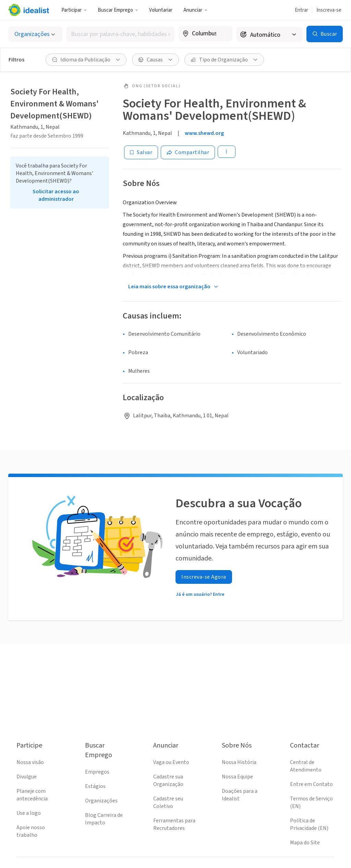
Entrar (301, 10)
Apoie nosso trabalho (31, 831)
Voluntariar (161, 10)
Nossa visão (30, 762)
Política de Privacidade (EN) (309, 824)
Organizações (101, 801)
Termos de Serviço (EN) (311, 802)
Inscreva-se (329, 10)
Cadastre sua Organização (168, 780)
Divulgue (27, 777)
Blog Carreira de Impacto (104, 819)
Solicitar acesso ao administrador (56, 195)
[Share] (188, 152)
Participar (74, 10)
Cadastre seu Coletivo (168, 802)
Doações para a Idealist (240, 795)
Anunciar (195, 10)
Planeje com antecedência (32, 795)
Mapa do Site (305, 843)
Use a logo (29, 813)
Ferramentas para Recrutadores (174, 824)
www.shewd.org (204, 133)
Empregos (97, 772)
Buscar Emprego (118, 10)
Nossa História (239, 762)
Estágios (95, 786)
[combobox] (120, 34)
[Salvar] (141, 152)
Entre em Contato (311, 784)
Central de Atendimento (306, 766)
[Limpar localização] (223, 34)
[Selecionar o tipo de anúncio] (35, 34)
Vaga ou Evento (171, 762)
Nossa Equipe (237, 777)
